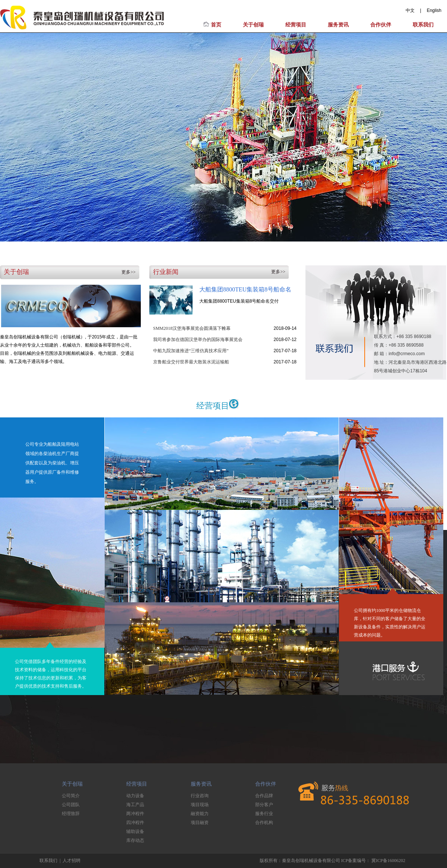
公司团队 (71, 805)
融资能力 (200, 814)
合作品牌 (264, 796)
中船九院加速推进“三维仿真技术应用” (191, 351)
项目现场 (200, 805)
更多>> (129, 272)
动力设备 (135, 796)
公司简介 (71, 796)
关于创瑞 (253, 25)
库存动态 (135, 840)
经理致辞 (71, 814)
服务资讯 (338, 25)
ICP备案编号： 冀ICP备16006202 (373, 861)
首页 (212, 25)
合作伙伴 (381, 25)
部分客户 (264, 805)
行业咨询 (200, 796)
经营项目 (296, 25)
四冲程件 (135, 823)
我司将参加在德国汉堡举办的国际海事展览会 (198, 340)
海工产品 (135, 805)
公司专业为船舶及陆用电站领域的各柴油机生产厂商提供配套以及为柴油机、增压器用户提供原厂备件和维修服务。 (52, 463)
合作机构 (264, 823)
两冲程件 (135, 814)
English (434, 10)
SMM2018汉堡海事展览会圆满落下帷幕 (192, 328)
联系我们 (423, 25)
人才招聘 (72, 861)
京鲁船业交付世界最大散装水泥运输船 (191, 362)
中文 (410, 10)
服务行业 (264, 814)
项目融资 (200, 823)
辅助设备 (135, 831)
